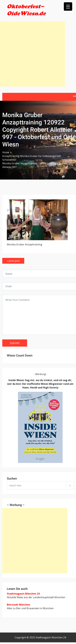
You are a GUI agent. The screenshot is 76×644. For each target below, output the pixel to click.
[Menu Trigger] (68, 6)
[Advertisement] (33, 54)
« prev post (13, 261)
